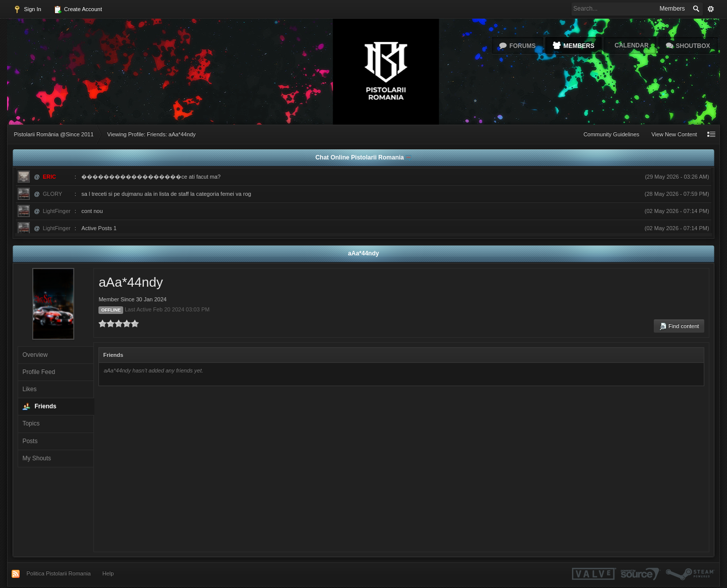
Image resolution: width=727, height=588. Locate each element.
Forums (523, 46)
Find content (679, 327)
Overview (35, 355)
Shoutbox (693, 46)
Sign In (27, 10)
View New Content (674, 134)
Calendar (631, 45)
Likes (29, 389)
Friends (45, 406)
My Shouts (37, 458)
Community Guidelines (612, 134)
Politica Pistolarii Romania (58, 573)
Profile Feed (39, 372)
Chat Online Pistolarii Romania (361, 157)
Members (579, 46)
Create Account (78, 10)
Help (108, 573)
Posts (30, 441)
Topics (31, 423)
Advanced (711, 9)
